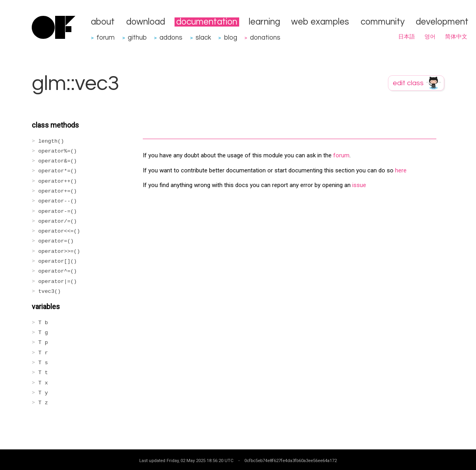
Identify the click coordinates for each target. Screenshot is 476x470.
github (137, 37)
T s (43, 363)
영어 (430, 37)
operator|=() (58, 282)
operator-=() (58, 211)
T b (43, 323)
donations (265, 37)
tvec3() (50, 291)
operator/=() (58, 221)
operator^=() (58, 271)
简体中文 (456, 37)
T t (43, 373)
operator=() (56, 241)
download (146, 22)
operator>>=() (59, 251)
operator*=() (58, 171)
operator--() (58, 201)
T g (43, 333)
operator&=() (58, 161)
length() (51, 141)
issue (359, 185)
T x (43, 383)
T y (43, 393)
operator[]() (58, 261)
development (442, 22)
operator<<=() (59, 231)
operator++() (58, 181)
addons (171, 37)
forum (106, 37)
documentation (207, 22)
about (103, 22)
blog (231, 37)
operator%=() (58, 151)
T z (43, 403)
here (401, 170)
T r (43, 353)
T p (43, 343)
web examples (320, 22)
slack (203, 37)
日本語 (407, 37)
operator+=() (58, 191)
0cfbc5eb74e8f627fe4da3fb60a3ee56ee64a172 (291, 460)
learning (264, 22)
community (383, 22)
